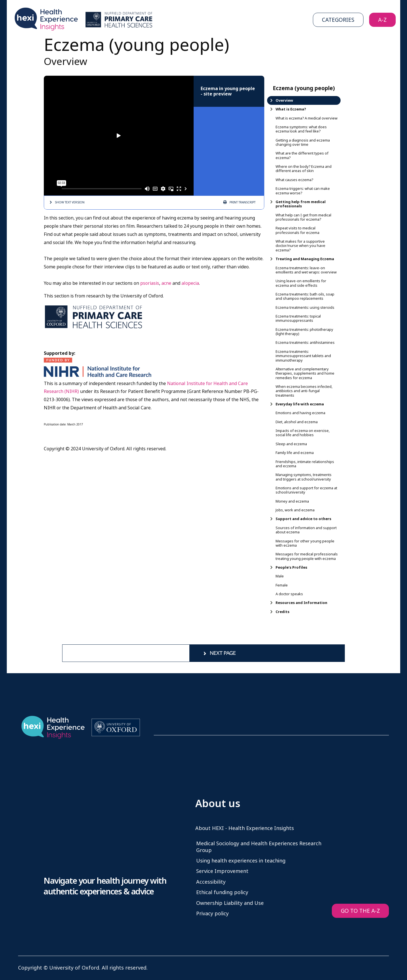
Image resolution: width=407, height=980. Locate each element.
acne (166, 283)
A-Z (382, 20)
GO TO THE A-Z (360, 911)
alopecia (190, 283)
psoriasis (150, 283)
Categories (338, 20)
